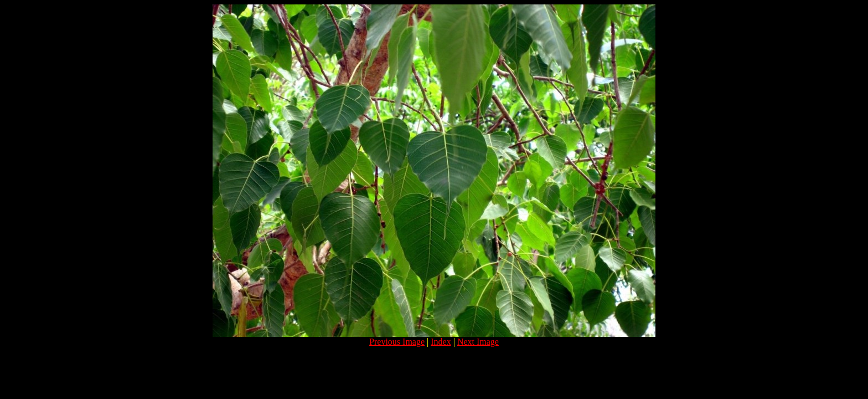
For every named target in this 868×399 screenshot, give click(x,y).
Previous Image (397, 342)
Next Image (478, 342)
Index (441, 342)
